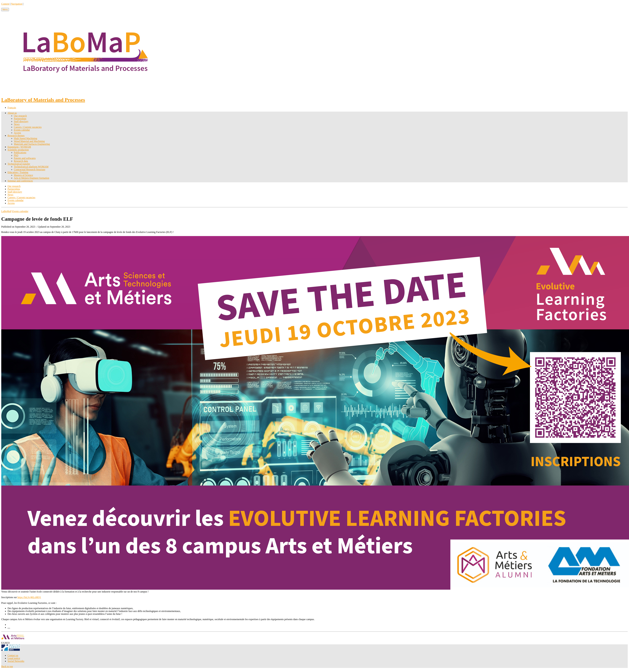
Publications (20, 153)
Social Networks (16, 661)
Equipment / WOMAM (19, 147)
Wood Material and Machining (29, 141)
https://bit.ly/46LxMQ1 (29, 597)
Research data (21, 161)
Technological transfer (19, 164)
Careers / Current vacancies (28, 127)
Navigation (17, 4)
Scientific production (18, 150)
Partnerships (20, 119)
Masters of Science (23, 175)
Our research (20, 116)
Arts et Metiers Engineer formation (32, 178)
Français (12, 108)
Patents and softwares (25, 158)
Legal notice (14, 658)
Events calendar (22, 130)
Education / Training (18, 172)
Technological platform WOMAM (31, 167)
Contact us (13, 655)
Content (5, 4)
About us (12, 113)
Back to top (7, 666)
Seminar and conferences (20, 181)
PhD (16, 155)
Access (17, 133)
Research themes (16, 136)
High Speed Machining (25, 138)
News (17, 124)
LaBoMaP (6, 211)
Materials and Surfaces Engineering (32, 144)
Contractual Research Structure (30, 169)
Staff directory (21, 121)
